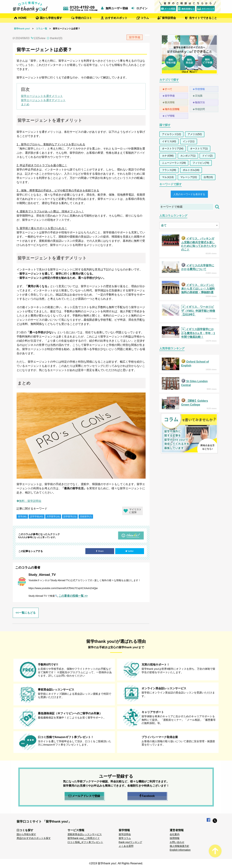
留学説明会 (169, 18)
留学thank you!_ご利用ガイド (84, 838)
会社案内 (175, 834)
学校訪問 (200, 109)
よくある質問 (126, 846)
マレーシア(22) (189, 177)
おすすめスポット (116, 18)
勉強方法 (200, 102)
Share (100, 551)
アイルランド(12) (172, 134)
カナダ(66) (168, 156)
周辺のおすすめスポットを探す (34, 838)
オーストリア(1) (199, 148)
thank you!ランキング (130, 842)
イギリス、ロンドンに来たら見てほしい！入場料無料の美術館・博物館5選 (198, 289)
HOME (23, 18)
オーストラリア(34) (173, 148)
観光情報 (170, 102)
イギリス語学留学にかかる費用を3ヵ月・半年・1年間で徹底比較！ (198, 333)
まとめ (25, 104)
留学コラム (125, 838)
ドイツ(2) (207, 156)
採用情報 (175, 838)
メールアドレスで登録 (84, 796)
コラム (145, 18)
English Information (180, 850)
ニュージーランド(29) (174, 163)
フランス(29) (169, 170)
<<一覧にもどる (26, 613)
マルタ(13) (168, 177)
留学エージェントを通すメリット (42, 96)
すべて (168, 89)
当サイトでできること (203, 18)
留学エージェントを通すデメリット (43, 100)
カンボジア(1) (188, 156)
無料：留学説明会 (29, 501)
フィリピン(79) (201, 163)
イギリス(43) (169, 141)
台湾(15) (208, 177)
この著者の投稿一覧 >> (73, 596)
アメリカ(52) (195, 134)
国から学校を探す (51, 18)
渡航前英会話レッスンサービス (85, 834)
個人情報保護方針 (179, 846)
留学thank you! (22, 29)
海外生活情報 (172, 109)
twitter (129, 551)
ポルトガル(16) (191, 170)
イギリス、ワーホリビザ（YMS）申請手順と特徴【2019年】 (198, 311)
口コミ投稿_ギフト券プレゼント (85, 842)
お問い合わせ (177, 842)
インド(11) (189, 141)
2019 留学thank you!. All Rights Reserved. (117, 863)
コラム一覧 (41, 29)
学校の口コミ (84, 18)
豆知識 (199, 96)
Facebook (147, 796)
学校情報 (200, 89)
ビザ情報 (170, 116)
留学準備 (170, 96)
